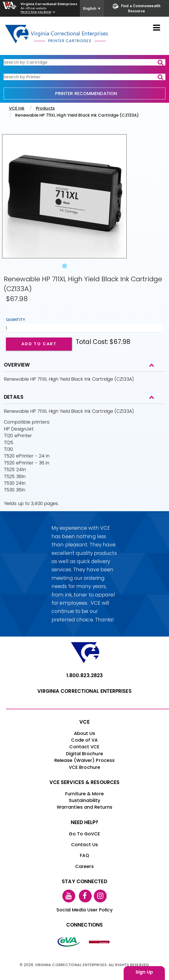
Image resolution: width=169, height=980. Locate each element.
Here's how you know (36, 12)
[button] (11, 203)
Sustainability (84, 800)
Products (45, 108)
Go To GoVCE (84, 834)
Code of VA (84, 740)
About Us (85, 733)
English (92, 8)
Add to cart (39, 344)
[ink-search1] (84, 62)
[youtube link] (69, 896)
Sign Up (144, 972)
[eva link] (69, 941)
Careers (85, 866)
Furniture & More (84, 794)
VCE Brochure (84, 767)
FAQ (84, 855)
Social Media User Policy (84, 910)
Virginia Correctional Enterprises (49, 4)
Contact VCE (84, 747)
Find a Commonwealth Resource (137, 8)
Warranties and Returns (84, 807)
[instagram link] (100, 896)
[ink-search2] (84, 77)
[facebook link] (85, 896)
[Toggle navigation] (157, 28)
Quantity (15, 320)
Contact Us (84, 845)
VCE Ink (17, 108)
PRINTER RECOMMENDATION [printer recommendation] (86, 94)
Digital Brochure (84, 754)
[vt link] (100, 941)
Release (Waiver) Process (84, 760)
